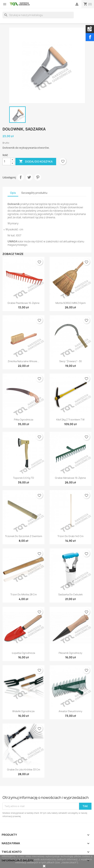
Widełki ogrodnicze (23, 711)
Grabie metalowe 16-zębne (70, 478)
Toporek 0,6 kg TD (24, 478)
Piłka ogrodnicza (24, 420)
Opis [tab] (13, 193)
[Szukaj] (38, 15)
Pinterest (38, 177)
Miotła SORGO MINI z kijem (71, 303)
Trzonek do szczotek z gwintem (24, 536)
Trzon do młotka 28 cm (24, 594)
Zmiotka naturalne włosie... (23, 361)
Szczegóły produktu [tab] (34, 193)
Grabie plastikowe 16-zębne (24, 303)
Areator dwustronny (70, 711)
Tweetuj (29, 177)
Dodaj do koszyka (36, 162)
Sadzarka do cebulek (70, 594)
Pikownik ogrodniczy (70, 653)
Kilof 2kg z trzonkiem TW (70, 420)
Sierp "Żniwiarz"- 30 (71, 361)
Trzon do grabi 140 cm (70, 536)
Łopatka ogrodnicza (23, 653)
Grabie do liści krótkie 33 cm (24, 770)
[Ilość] (7, 162)
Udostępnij (21, 177)
